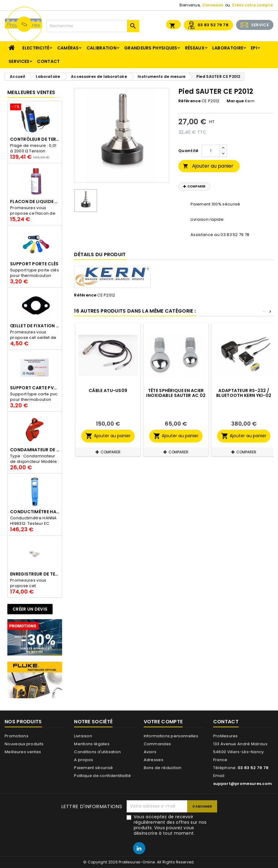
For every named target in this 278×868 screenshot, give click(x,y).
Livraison (83, 736)
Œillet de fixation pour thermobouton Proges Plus (35, 326)
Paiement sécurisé (93, 768)
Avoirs (150, 752)
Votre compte (163, 722)
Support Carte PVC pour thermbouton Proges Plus (35, 388)
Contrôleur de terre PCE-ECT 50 (35, 139)
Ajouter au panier (208, 166)
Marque (235, 101)
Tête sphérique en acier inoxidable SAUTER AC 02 (176, 393)
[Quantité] (211, 151)
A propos (83, 760)
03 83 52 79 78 (213, 25)
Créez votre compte (252, 5)
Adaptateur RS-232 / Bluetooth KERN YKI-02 (244, 393)
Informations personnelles (171, 736)
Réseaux (195, 48)
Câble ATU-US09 (108, 390)
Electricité (36, 48)
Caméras (68, 48)
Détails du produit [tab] (100, 254)
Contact (48, 61)
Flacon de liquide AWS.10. (35, 202)
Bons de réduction (163, 768)
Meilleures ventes (23, 752)
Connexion (213, 5)
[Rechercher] (93, 26)
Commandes (158, 744)
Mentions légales (92, 744)
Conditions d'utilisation (97, 752)
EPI (254, 48)
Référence (189, 101)
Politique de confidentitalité (102, 776)
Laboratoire (228, 48)
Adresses (154, 760)
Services (19, 61)
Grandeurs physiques (151, 48)
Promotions (17, 736)
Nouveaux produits (24, 744)
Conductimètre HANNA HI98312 (35, 512)
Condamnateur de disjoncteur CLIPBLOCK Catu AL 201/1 (35, 450)
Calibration (102, 48)
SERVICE (260, 25)
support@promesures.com (243, 784)
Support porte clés (34, 264)
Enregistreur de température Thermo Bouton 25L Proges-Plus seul (35, 574)
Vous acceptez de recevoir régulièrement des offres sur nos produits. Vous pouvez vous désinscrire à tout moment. (170, 825)
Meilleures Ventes (31, 92)
